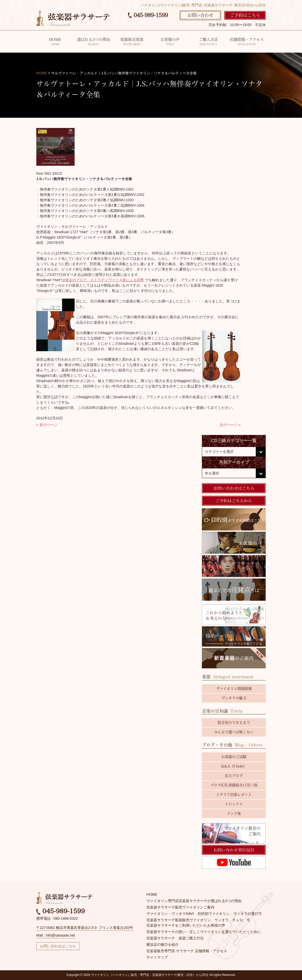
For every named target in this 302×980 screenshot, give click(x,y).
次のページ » (230, 425)
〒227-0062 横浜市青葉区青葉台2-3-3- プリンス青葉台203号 (85, 928)
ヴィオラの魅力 (234, 698)
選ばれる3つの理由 (94, 42)
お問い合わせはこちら (58, 946)
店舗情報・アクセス (247, 42)
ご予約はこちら (245, 15)
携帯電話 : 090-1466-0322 (57, 918)
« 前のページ (47, 425)
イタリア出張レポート (234, 795)
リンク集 (234, 813)
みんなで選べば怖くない (234, 732)
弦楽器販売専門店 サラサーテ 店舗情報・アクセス (187, 951)
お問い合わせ (200, 15)
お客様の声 (170, 42)
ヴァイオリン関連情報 (234, 689)
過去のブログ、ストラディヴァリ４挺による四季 (105, 280)
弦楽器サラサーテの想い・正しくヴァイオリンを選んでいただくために (204, 932)
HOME (55, 42)
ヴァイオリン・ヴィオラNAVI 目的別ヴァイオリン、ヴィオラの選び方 (204, 914)
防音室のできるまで (234, 723)
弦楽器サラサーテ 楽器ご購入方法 (175, 938)
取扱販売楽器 (132, 42)
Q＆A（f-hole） (234, 766)
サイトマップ (157, 957)
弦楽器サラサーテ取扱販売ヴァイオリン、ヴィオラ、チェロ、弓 (198, 920)
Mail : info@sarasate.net (56, 935)
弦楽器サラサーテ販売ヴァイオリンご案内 (180, 907)
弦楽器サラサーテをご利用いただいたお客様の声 (186, 925)
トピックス (234, 804)
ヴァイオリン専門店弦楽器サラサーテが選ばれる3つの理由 (194, 901)
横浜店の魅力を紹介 (162, 944)
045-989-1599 (148, 15)
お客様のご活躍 (234, 757)
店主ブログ (234, 776)
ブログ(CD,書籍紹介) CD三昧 (234, 785)
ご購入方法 (208, 42)
